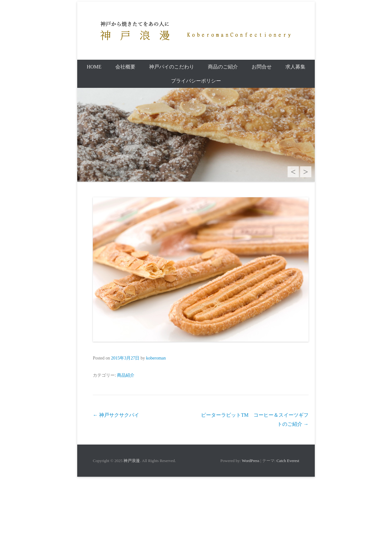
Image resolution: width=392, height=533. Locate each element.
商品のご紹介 (223, 67)
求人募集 (295, 67)
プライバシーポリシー (196, 81)
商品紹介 (126, 375)
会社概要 (125, 67)
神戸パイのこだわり (172, 67)
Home (94, 67)
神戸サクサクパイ (116, 415)
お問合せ (262, 67)
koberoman (156, 358)
